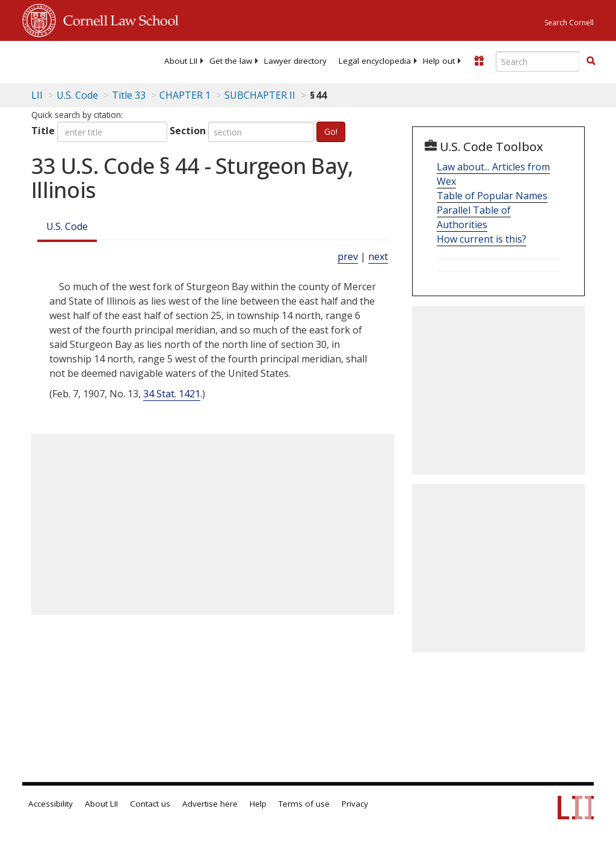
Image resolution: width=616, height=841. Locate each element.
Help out (439, 61)
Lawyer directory (295, 61)
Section (188, 131)
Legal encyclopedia (375, 61)
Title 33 (129, 95)
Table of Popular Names (492, 196)
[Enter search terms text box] (538, 61)
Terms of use (304, 804)
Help (258, 804)
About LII (181, 61)
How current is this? (482, 239)
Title (43, 131)
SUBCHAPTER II (260, 95)
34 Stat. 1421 (172, 394)
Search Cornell (569, 23)
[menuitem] (181, 61)
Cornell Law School (117, 19)
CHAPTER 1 (185, 95)
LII (37, 95)
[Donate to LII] (479, 61)
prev (348, 256)
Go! (331, 132)
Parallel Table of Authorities (474, 217)
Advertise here (210, 804)
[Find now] (591, 61)
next (378, 256)
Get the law (231, 61)
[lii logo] (69, 60)
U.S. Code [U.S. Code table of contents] (77, 95)
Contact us (150, 804)
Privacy (355, 804)
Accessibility (51, 804)
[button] (591, 61)
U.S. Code (67, 226)
